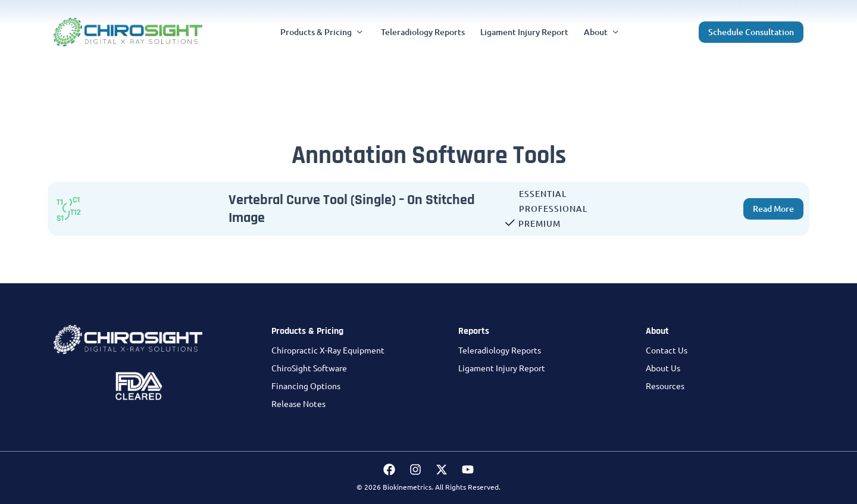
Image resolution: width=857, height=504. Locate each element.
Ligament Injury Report (502, 368)
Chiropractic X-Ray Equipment (328, 350)
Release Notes (298, 403)
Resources (665, 386)
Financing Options (306, 386)
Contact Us (667, 350)
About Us (663, 368)
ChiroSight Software (309, 368)
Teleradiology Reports (500, 350)
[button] (323, 32)
